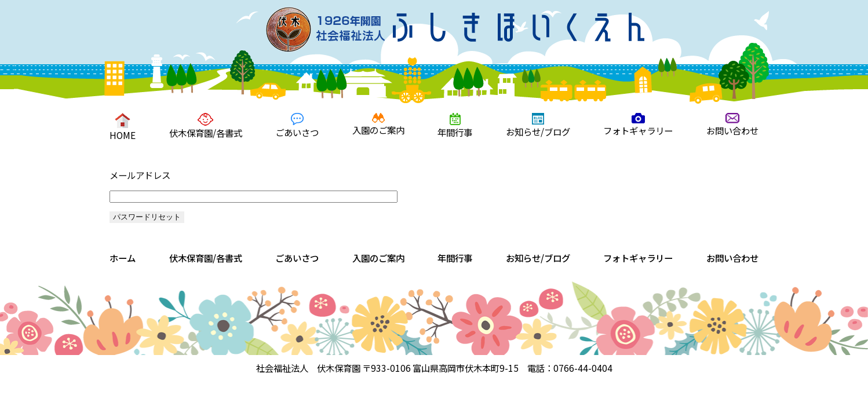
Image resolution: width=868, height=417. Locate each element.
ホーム (123, 258)
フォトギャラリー (638, 125)
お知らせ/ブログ (538, 125)
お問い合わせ (732, 125)
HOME (123, 127)
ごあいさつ (297, 126)
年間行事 (455, 126)
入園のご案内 (378, 125)
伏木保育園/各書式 (206, 126)
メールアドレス (140, 175)
